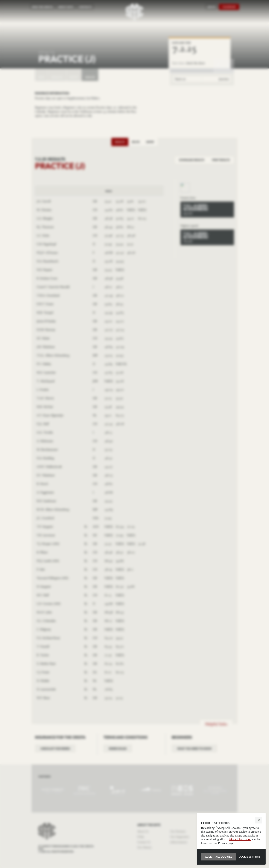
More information (240, 839)
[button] (134, 434)
